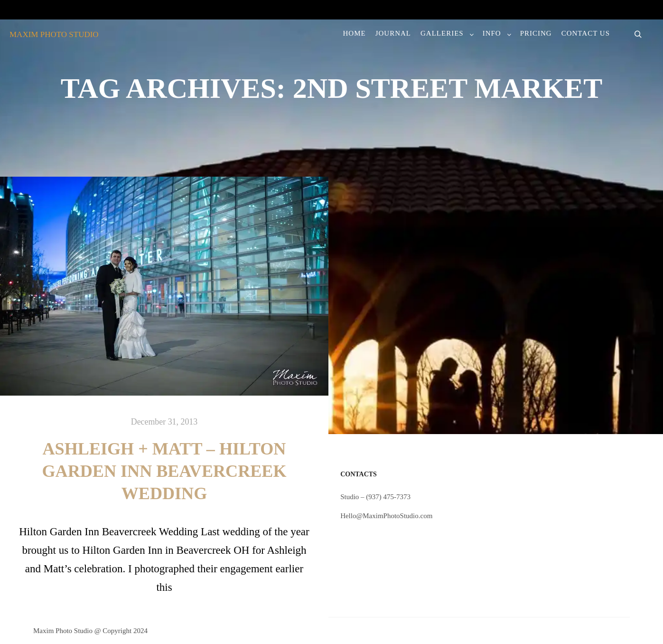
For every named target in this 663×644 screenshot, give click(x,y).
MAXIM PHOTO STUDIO (54, 34)
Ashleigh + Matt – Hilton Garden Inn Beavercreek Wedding (164, 471)
